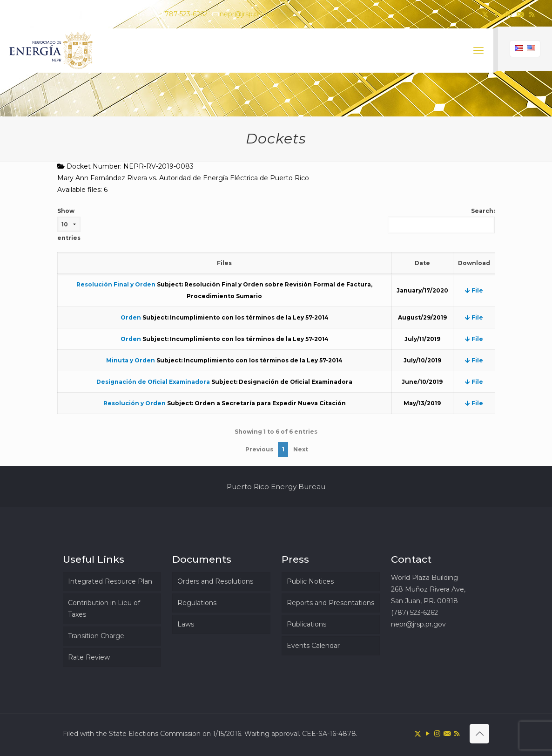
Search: (441, 220)
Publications (306, 624)
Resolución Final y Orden (116, 284)
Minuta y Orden (131, 360)
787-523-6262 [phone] (186, 14)
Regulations (197, 603)
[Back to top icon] (479, 734)
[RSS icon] (532, 14)
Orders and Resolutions (215, 581)
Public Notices (310, 581)
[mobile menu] (478, 51)
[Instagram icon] (508, 14)
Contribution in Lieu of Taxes (104, 609)
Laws (186, 624)
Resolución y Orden (135, 403)
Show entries (69, 224)
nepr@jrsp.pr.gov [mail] (247, 14)
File (474, 290)
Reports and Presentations (330, 603)
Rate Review (89, 657)
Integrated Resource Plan (110, 581)
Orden (131, 317)
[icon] (520, 14)
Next (301, 449)
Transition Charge (96, 636)
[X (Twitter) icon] (485, 14)
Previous (259, 449)
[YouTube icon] (497, 14)
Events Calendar (313, 646)
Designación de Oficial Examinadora (153, 382)
